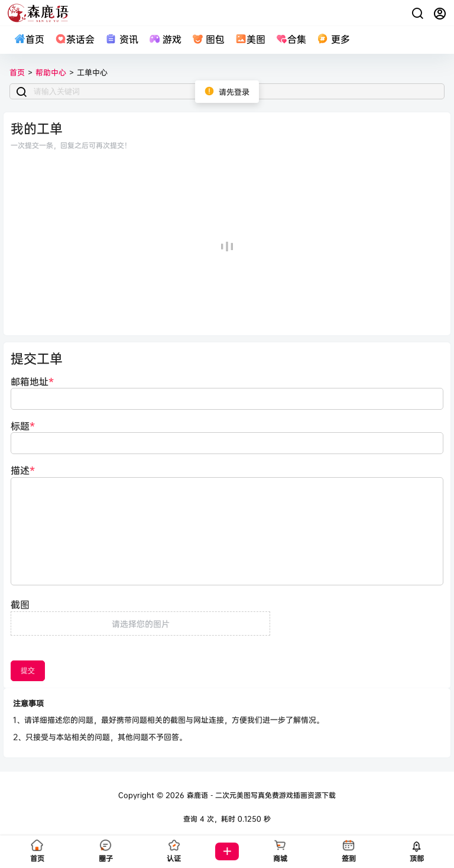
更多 (333, 39)
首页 (29, 39)
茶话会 (75, 39)
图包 (208, 39)
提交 (28, 671)
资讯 (121, 39)
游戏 (165, 39)
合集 (291, 39)
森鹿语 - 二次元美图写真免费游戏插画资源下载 (260, 795)
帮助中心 (51, 72)
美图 (250, 39)
